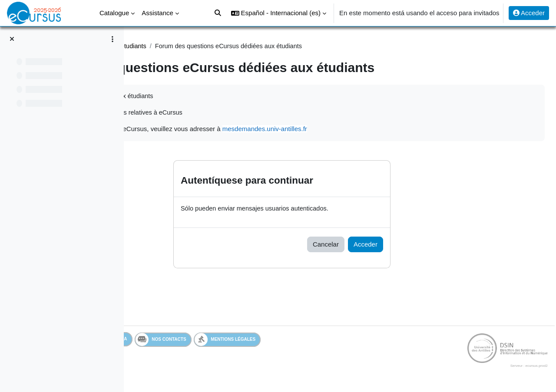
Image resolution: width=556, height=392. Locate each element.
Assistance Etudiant (173, 46)
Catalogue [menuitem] (114, 13)
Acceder (529, 13)
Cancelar (377, 245)
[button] (279, 13)
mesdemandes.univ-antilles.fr (386, 130)
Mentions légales (322, 341)
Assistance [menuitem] (157, 13)
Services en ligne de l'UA (184, 341)
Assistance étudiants (241, 46)
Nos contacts (257, 341)
